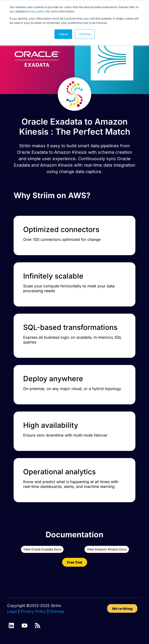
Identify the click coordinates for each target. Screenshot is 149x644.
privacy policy (36, 11)
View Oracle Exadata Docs (42, 549)
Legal (12, 611)
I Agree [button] (63, 34)
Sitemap (57, 611)
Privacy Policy (33, 611)
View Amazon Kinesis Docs (107, 549)
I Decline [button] (85, 34)
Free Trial (75, 562)
